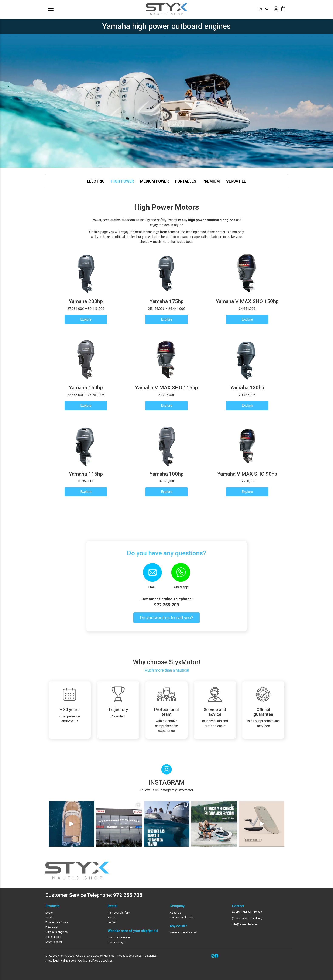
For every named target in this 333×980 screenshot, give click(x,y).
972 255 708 (166, 605)
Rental (113, 906)
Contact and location (182, 917)
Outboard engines (56, 932)
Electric (96, 181)
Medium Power (154, 181)
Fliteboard (52, 927)
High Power (122, 181)
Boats (49, 913)
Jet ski (49, 917)
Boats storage (116, 942)
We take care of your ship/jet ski (133, 931)
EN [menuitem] (260, 9)
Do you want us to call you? (166, 618)
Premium (211, 181)
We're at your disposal (183, 932)
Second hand (54, 942)
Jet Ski (112, 922)
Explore (86, 319)
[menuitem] (262, 9)
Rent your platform (119, 913)
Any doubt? (178, 926)
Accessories (53, 937)
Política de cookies (101, 961)
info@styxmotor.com (245, 924)
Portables (186, 181)
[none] (262, 9)
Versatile (236, 181)
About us (175, 913)
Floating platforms (57, 922)
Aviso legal (52, 961)
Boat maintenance (119, 937)
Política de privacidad (74, 961)
